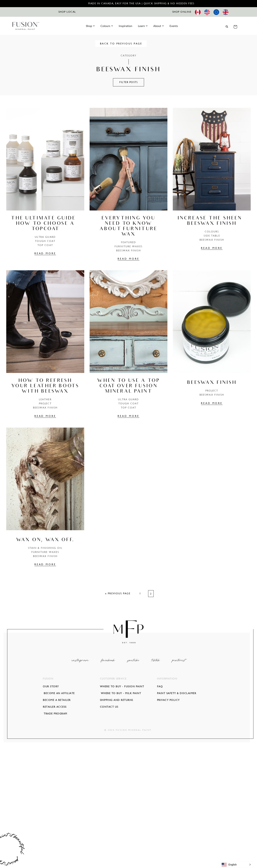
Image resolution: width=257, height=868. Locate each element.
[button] (227, 27)
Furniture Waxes (128, 246)
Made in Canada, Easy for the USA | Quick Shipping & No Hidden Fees (141, 3)
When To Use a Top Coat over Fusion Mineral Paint (128, 386)
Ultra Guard (45, 237)
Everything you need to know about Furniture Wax (129, 227)
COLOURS (212, 232)
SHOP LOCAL (67, 12)
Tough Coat (45, 241)
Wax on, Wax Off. (45, 540)
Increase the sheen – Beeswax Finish (212, 221)
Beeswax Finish (128, 250)
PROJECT (45, 403)
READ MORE (45, 253)
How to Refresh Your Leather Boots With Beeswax (45, 386)
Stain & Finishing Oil (45, 548)
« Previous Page (118, 593)
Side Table (212, 236)
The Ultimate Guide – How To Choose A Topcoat (45, 224)
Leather (45, 399)
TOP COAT (45, 245)
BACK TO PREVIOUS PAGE (129, 44)
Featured (128, 242)
